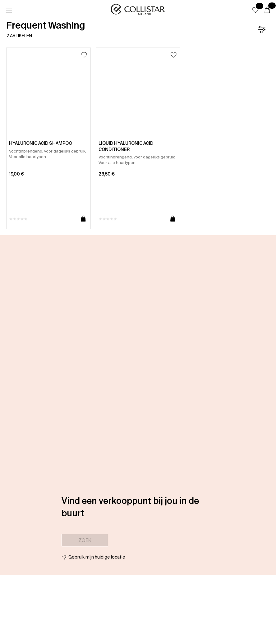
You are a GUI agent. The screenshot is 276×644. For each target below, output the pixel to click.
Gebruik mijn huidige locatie (97, 557)
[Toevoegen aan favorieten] (84, 55)
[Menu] (9, 10)
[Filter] (262, 30)
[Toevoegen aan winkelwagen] (83, 219)
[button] (255, 10)
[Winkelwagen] (267, 10)
